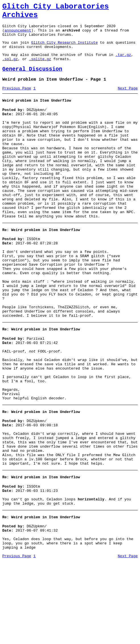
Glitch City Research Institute (64, 49)
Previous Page (17, 100)
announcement (18, 35)
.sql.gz (10, 68)
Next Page (128, 100)
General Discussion (32, 79)
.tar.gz (123, 63)
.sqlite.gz (40, 68)
